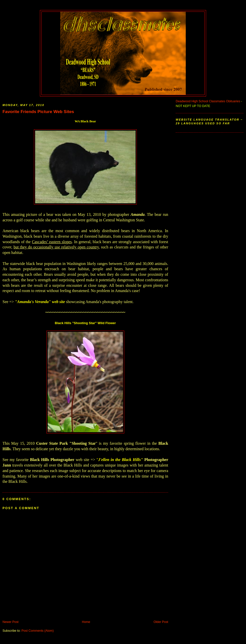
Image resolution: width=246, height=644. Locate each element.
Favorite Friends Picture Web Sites (38, 112)
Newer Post (11, 622)
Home (86, 622)
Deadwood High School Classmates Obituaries (208, 101)
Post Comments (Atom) (37, 631)
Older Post (161, 622)
